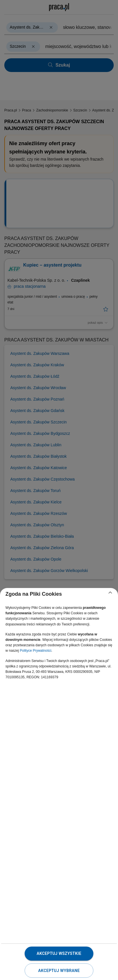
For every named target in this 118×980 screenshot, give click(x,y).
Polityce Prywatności (36, 651)
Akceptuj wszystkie (59, 953)
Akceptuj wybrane (59, 971)
